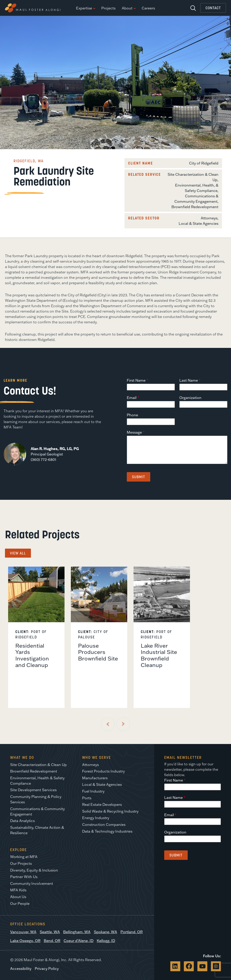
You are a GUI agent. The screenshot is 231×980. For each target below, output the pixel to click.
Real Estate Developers (102, 804)
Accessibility (21, 969)
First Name (136, 380)
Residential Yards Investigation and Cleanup (32, 655)
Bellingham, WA (77, 932)
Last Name (189, 380)
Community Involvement (32, 883)
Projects (108, 8)
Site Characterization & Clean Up (38, 765)
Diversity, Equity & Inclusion (34, 870)
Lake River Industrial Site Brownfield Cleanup (159, 655)
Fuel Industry (93, 791)
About (129, 8)
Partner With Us (24, 877)
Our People (20, 903)
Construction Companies (104, 825)
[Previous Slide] (108, 724)
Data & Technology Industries (107, 831)
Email (132, 398)
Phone (132, 415)
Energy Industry (96, 818)
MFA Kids (18, 890)
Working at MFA (24, 857)
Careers (148, 8)
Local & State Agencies (199, 223)
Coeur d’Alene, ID (79, 941)
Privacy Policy (47, 969)
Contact (213, 8)
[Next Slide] (123, 724)
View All (18, 553)
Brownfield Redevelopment (195, 207)
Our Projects (21, 863)
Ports (87, 798)
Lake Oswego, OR (25, 941)
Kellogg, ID (106, 941)
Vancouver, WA (23, 932)
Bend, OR (52, 941)
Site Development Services (33, 790)
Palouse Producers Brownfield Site (98, 652)
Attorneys (209, 218)
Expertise (85, 8)
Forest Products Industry (103, 771)
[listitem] (36, 637)
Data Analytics (22, 821)
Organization (190, 398)
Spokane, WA (105, 932)
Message (134, 432)
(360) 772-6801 (43, 460)
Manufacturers (95, 778)
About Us (18, 897)
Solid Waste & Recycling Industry (110, 811)
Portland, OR (132, 932)
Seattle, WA (50, 932)
